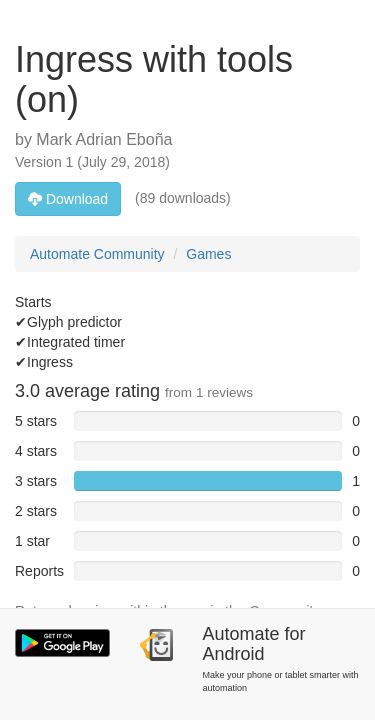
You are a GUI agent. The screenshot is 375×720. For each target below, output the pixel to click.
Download (68, 199)
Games (208, 254)
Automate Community (97, 254)
